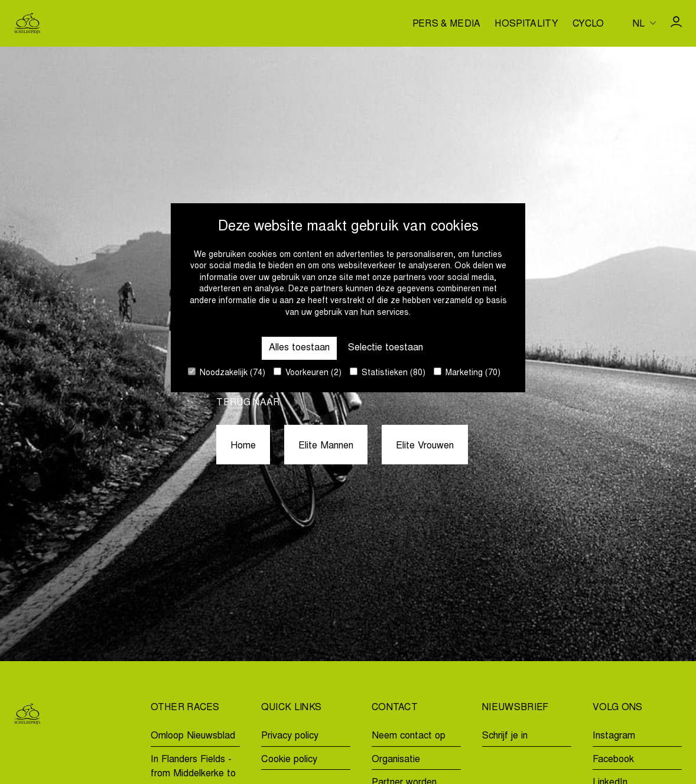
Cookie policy (289, 760)
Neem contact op (409, 736)
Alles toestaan (299, 348)
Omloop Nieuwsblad (193, 736)
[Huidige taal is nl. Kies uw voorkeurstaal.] (644, 23)
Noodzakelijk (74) (227, 373)
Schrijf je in (505, 736)
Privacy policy (290, 736)
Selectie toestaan (386, 348)
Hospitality (526, 25)
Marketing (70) (467, 373)
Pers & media (447, 25)
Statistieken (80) (388, 373)
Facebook (613, 760)
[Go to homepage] (27, 23)
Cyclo (588, 25)
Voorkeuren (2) (308, 373)
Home (243, 446)
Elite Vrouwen (425, 446)
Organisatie (396, 760)
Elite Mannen (326, 446)
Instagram (614, 736)
